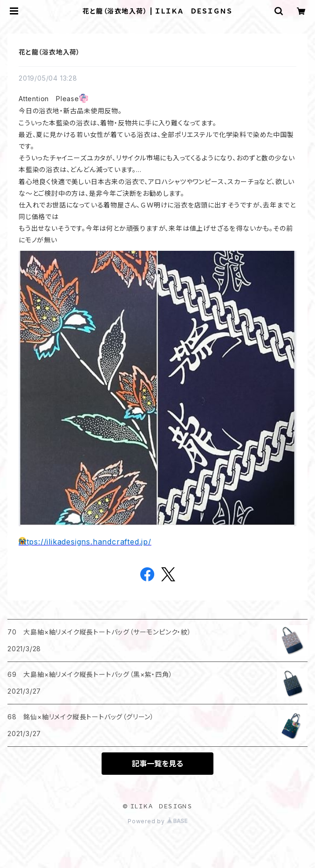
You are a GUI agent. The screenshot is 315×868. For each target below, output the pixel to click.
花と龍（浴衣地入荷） (49, 52)
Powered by (157, 821)
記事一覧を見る (157, 764)
